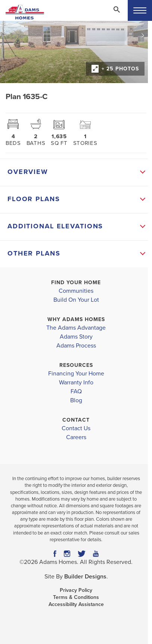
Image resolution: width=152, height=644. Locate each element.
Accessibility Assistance (76, 604)
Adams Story (76, 337)
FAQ (76, 391)
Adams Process (76, 346)
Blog (76, 400)
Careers (76, 437)
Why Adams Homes (76, 319)
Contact (76, 420)
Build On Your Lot (76, 300)
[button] (117, 15)
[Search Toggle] (117, 9)
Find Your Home (76, 283)
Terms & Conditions (76, 597)
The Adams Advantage (76, 328)
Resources (76, 365)
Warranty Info (76, 383)
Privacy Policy (76, 590)
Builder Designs (85, 577)
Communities (76, 291)
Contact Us (76, 428)
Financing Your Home (76, 374)
